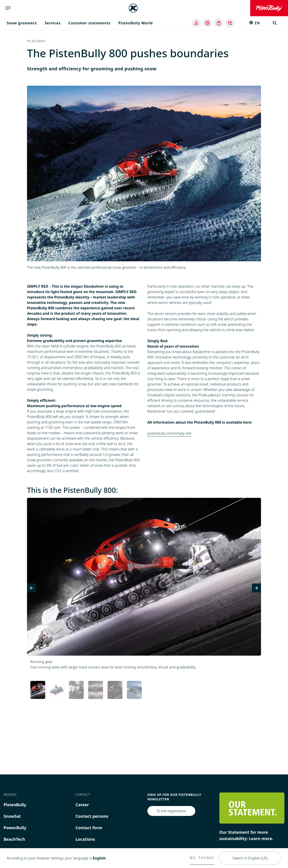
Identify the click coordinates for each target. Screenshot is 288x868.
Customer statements (89, 23)
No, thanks (202, 858)
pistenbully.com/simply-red (169, 433)
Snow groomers (22, 23)
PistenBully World (136, 23)
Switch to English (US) (250, 858)
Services (53, 23)
